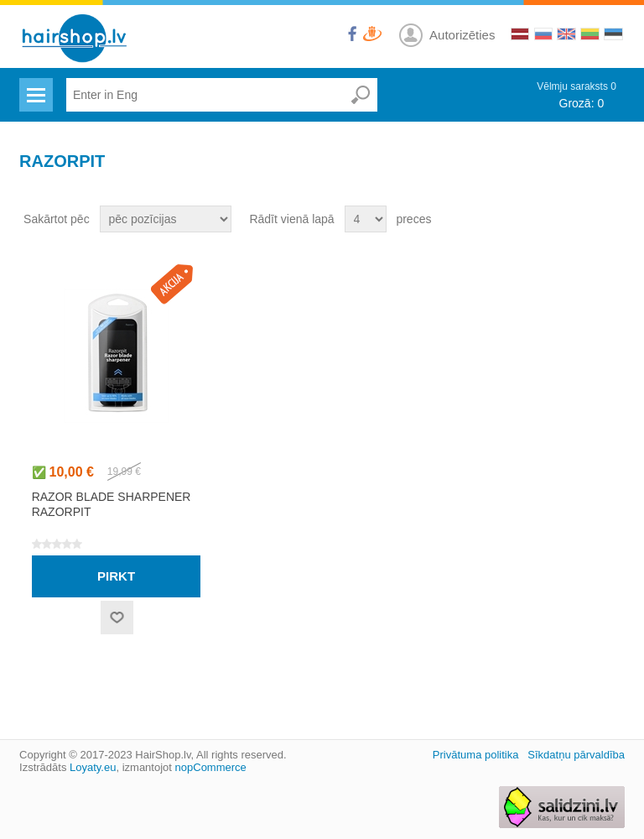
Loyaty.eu (93, 767)
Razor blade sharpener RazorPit (112, 504)
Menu (34, 85)
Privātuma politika (476, 755)
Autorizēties (462, 35)
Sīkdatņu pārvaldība (576, 755)
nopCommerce (211, 767)
